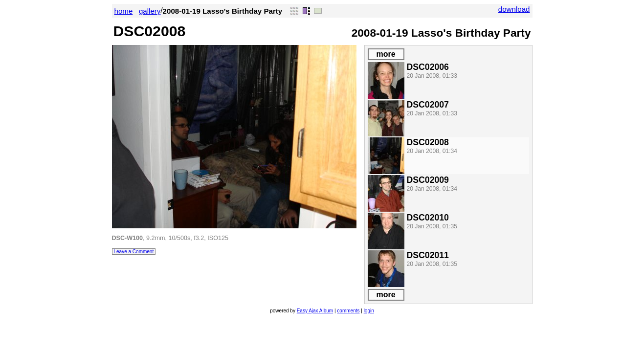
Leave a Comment (134, 252)
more (386, 54)
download (514, 9)
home (124, 11)
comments (348, 311)
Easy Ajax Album (315, 311)
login (369, 311)
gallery (150, 11)
